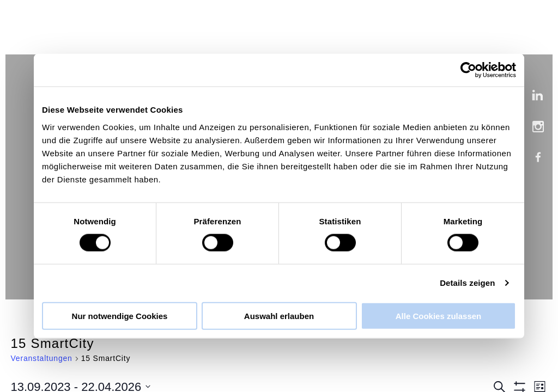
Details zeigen (467, 283)
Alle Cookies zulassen (439, 316)
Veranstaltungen (42, 358)
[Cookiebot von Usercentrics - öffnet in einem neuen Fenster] (468, 70)
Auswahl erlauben (279, 316)
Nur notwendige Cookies (120, 316)
